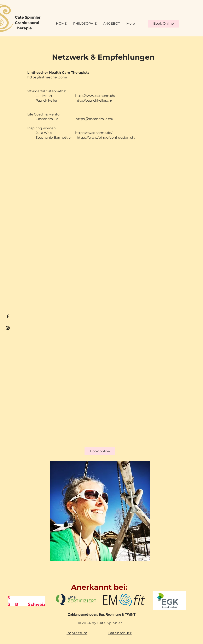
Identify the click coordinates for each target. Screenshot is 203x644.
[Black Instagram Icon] (8, 328)
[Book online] (100, 451)
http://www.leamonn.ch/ (95, 96)
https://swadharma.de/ (94, 133)
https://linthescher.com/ (47, 77)
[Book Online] (164, 24)
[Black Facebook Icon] (8, 316)
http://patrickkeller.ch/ (94, 100)
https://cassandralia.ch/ (94, 119)
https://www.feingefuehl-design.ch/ (106, 138)
